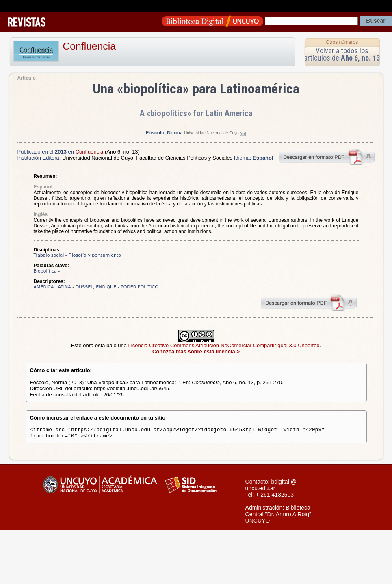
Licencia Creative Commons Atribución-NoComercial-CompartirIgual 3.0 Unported (224, 345)
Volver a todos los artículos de (342, 54)
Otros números (342, 42)
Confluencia (89, 46)
